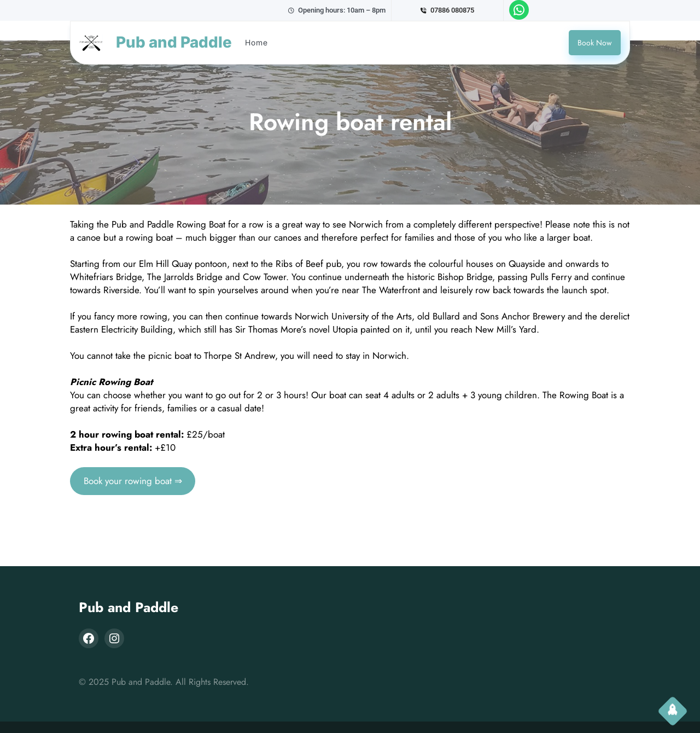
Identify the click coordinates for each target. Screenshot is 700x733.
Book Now (595, 43)
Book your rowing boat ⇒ (133, 481)
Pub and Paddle (129, 607)
